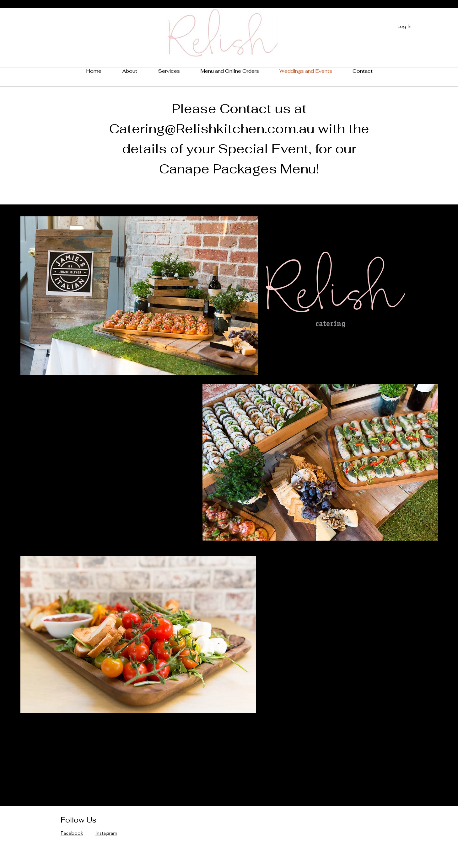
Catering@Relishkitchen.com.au (212, 129)
